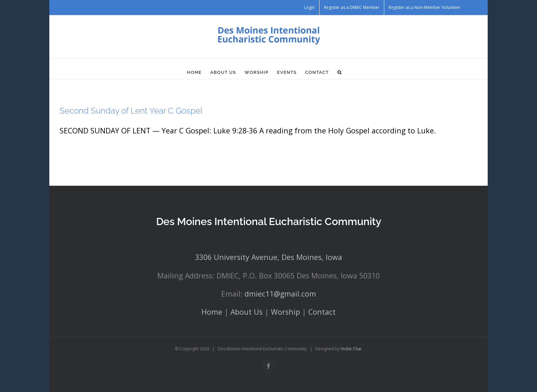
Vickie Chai (351, 349)
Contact (322, 312)
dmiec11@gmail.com (280, 294)
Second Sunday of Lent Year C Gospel (131, 111)
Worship (285, 312)
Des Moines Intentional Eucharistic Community (269, 221)
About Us (247, 312)
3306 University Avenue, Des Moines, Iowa (269, 257)
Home (212, 312)
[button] (340, 72)
